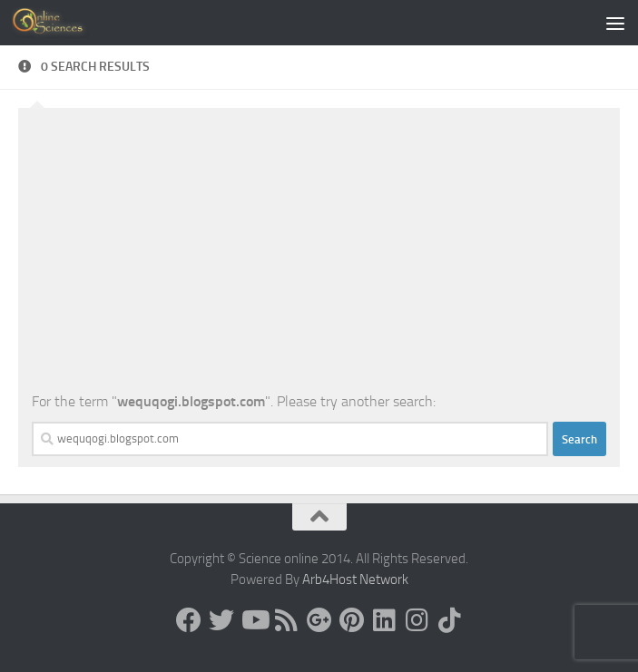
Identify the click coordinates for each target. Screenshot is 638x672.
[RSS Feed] (287, 620)
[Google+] (319, 620)
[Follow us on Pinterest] (352, 620)
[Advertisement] (319, 255)
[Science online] (189, 620)
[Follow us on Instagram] (417, 620)
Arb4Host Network (355, 579)
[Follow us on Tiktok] (450, 620)
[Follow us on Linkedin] (385, 620)
